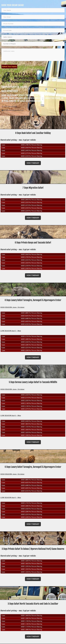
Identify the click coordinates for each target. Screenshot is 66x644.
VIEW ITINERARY (33, 163)
